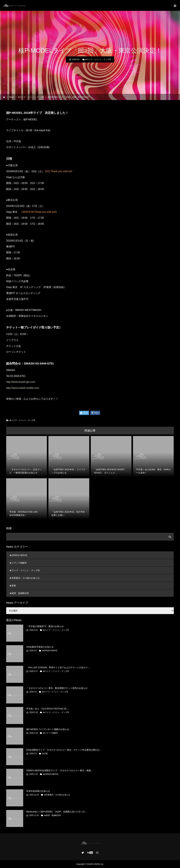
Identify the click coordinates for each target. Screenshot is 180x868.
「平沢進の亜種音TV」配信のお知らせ (45, 626)
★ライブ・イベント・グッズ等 (98, 59)
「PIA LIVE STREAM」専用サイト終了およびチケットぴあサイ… (58, 667)
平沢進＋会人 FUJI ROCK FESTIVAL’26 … (48, 709)
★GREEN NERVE (18, 555)
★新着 (13, 586)
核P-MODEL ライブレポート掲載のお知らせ (48, 729)
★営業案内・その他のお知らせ (25, 578)
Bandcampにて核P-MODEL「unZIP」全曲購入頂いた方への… (57, 812)
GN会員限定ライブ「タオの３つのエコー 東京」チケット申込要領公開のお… (64, 750)
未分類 (45, 754)
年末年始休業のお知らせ (38, 791)
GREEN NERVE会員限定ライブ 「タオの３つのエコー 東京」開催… (60, 770)
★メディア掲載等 (18, 563)
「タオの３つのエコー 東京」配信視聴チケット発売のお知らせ (57, 688)
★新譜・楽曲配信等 (19, 593)
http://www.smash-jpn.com (21, 382)
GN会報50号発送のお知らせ (40, 647)
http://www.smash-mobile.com (23, 388)
